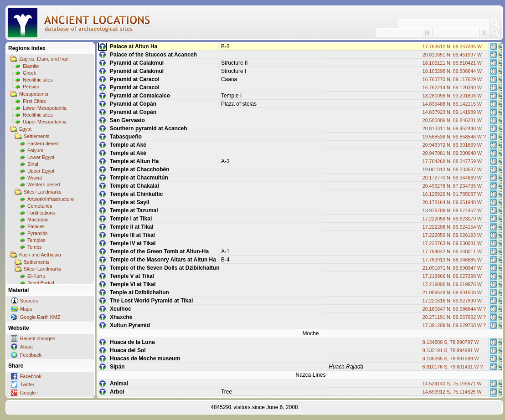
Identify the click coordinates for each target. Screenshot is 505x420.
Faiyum (35, 150)
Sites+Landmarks (43, 192)
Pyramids (37, 233)
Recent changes (38, 338)
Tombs (34, 247)
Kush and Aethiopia (40, 255)
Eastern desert (43, 143)
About (26, 347)
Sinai (33, 164)
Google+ (29, 393)
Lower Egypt (41, 157)
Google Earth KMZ (40, 317)
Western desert (44, 184)
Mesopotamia (34, 94)
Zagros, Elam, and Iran (44, 59)
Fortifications (41, 213)
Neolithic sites (38, 80)
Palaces (36, 226)
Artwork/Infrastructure (51, 199)
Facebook (31, 376)
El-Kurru (36, 276)
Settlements (36, 136)
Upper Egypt (41, 171)
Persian (31, 87)
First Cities (34, 101)
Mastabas (38, 220)
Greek (29, 73)
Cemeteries (40, 206)
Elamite (31, 66)
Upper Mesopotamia (45, 122)
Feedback (31, 355)
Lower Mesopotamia (45, 108)
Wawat (35, 178)
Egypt (25, 129)
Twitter (27, 384)
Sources (29, 301)
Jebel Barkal (41, 283)
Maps (26, 309)
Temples (36, 240)
